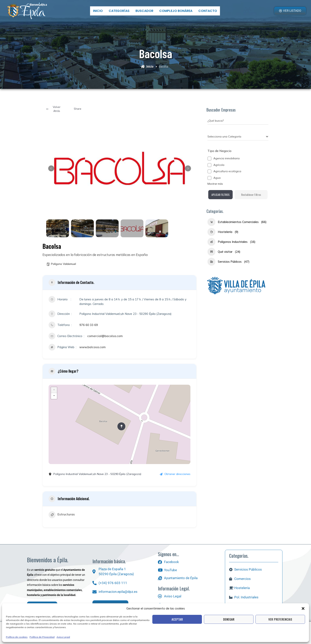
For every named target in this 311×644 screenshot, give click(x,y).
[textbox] (224, 136)
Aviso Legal (63, 637)
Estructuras (62, 515)
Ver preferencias (280, 619)
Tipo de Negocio (219, 151)
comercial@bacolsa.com (105, 336)
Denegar (229, 619)
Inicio (98, 11)
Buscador (144, 11)
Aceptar (177, 619)
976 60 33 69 (89, 325)
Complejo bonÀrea (176, 11)
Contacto (208, 11)
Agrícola (219, 165)
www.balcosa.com (93, 347)
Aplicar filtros (238, 198)
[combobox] (238, 136)
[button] (303, 608)
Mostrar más (215, 184)
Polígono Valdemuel (63, 264)
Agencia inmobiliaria (227, 158)
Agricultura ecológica (227, 171)
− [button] (54, 396)
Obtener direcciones (175, 474)
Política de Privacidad (42, 637)
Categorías (119, 11)
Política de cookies (17, 637)
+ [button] (54, 390)
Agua (217, 178)
